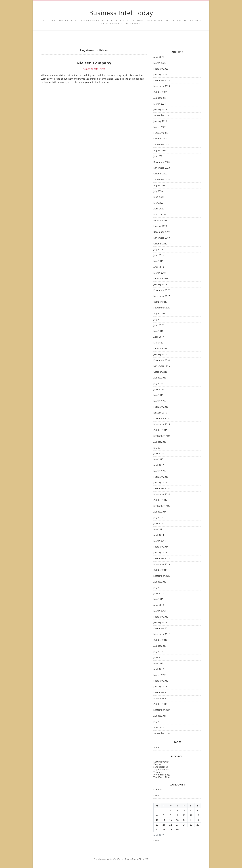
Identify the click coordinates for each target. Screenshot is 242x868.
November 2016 (162, 366)
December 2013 (162, 559)
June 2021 (159, 156)
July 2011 (158, 722)
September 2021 (162, 145)
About (156, 748)
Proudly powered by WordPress (108, 859)
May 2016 (158, 395)
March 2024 (160, 104)
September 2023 (162, 115)
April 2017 (159, 337)
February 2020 (161, 220)
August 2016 (160, 378)
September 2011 (162, 710)
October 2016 (160, 372)
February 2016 (161, 407)
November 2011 (162, 698)
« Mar (156, 840)
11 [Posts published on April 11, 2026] (191, 815)
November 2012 (162, 634)
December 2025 (162, 80)
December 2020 (162, 162)
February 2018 (161, 279)
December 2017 (162, 290)
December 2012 (162, 628)
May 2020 (158, 203)
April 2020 (159, 209)
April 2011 (159, 728)
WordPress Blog (162, 775)
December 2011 (162, 693)
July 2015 (158, 448)
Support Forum (161, 769)
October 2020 (160, 174)
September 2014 (162, 506)
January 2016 (160, 413)
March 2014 (160, 541)
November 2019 (162, 238)
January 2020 (160, 226)
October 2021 (160, 139)
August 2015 (160, 442)
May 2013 (158, 599)
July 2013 (158, 588)
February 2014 (161, 547)
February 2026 (161, 69)
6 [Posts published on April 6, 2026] (157, 815)
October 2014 (160, 500)
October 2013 (160, 570)
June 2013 (159, 594)
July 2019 (158, 249)
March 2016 (160, 401)
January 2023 (160, 121)
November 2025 (162, 86)
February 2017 (161, 349)
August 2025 (160, 98)
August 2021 (160, 150)
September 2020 (162, 180)
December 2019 (162, 232)
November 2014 (162, 494)
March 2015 (160, 471)
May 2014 (158, 529)
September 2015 (162, 436)
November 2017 (162, 296)
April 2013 (159, 605)
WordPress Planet (163, 777)
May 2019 (158, 261)
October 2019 (160, 244)
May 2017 (158, 331)
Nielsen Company (94, 63)
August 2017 (160, 314)
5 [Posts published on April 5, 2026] (198, 810)
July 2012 (158, 652)
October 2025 (160, 92)
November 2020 (162, 168)
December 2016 (162, 360)
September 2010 (162, 733)
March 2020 (160, 215)
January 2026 (160, 75)
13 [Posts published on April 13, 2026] (157, 820)
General (158, 790)
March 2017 (160, 343)
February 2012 (161, 681)
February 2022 (161, 133)
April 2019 (159, 267)
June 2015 (159, 454)
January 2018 (160, 284)
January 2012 (160, 687)
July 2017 (158, 319)
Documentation (161, 762)
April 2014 (159, 535)
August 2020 (160, 185)
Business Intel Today (121, 13)
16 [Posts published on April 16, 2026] (177, 820)
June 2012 (159, 658)
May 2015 (158, 459)
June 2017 (159, 325)
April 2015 (159, 465)
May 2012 (158, 663)
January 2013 (160, 623)
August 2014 (160, 512)
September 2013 (162, 576)
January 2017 (160, 354)
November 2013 (162, 564)
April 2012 (159, 669)
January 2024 (160, 110)
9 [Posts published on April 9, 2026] (177, 815)
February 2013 (161, 617)
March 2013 (160, 611)
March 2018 (160, 273)
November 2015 (162, 424)
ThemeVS (144, 859)
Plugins (157, 764)
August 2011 (160, 716)
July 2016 (158, 384)
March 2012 (160, 675)
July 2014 (158, 518)
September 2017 (162, 308)
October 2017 (160, 302)
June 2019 (159, 255)
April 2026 (159, 57)
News (103, 69)
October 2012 (160, 640)
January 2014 (160, 553)
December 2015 (162, 419)
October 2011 (160, 704)
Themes (158, 772)
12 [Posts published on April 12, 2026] (198, 815)
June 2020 (159, 197)
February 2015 (161, 477)
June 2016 (159, 390)
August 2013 (160, 582)
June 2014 (159, 524)
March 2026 (160, 63)
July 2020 (158, 191)
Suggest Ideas (161, 767)
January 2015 (160, 483)
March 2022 (160, 127)
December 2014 (162, 489)
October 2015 (160, 430)
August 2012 (160, 646)
